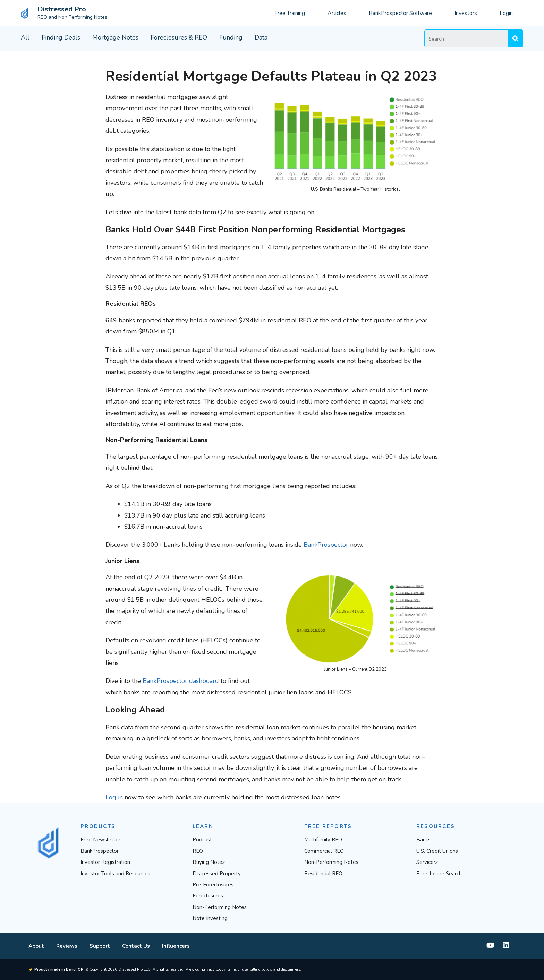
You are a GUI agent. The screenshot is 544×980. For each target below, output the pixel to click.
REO (198, 851)
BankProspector (326, 545)
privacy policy (214, 969)
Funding (231, 37)
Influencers (176, 946)
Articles (337, 13)
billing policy (260, 969)
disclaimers (291, 969)
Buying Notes (209, 862)
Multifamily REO (323, 840)
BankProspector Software (400, 13)
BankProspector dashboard (181, 681)
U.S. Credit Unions (437, 851)
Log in (114, 797)
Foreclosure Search (439, 874)
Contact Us (136, 946)
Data (261, 37)
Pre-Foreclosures (213, 885)
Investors (466, 13)
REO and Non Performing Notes (72, 17)
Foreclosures (208, 896)
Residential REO (323, 874)
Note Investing (210, 918)
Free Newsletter (100, 840)
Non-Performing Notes (220, 907)
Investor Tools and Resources (115, 874)
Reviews (67, 946)
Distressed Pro (62, 9)
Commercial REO (324, 851)
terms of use (237, 969)
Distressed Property (217, 874)
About (36, 946)
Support (100, 946)
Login (506, 13)
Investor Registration (105, 862)
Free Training (290, 13)
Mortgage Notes (115, 37)
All (25, 37)
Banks (423, 840)
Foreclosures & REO (179, 37)
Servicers (427, 862)
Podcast (202, 840)
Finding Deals (61, 37)
